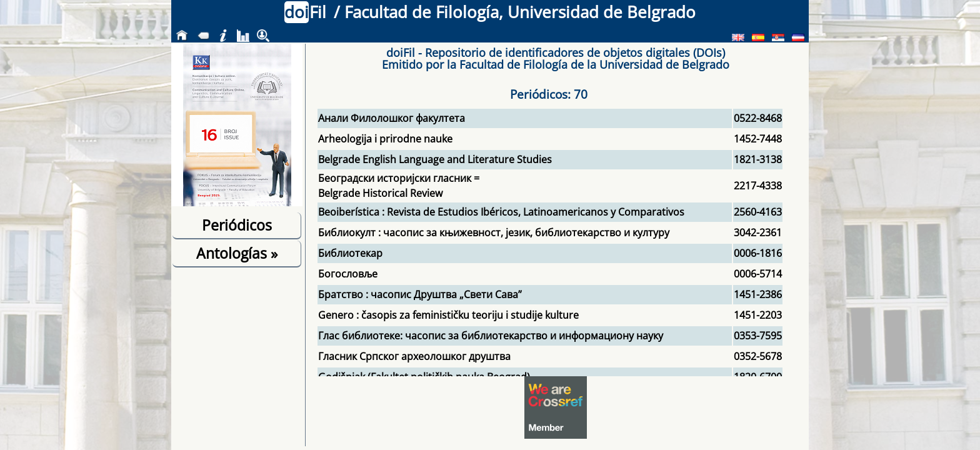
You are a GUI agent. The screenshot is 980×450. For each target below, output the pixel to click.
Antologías (237, 253)
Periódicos (237, 225)
